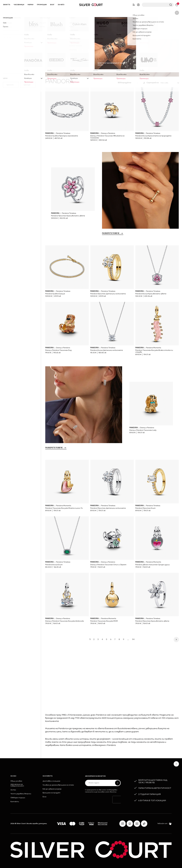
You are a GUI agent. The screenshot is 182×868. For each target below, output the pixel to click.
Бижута (7, 5)
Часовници (19, 5)
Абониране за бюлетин (95, 776)
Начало (6, 13)
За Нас (13, 790)
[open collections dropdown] (19, 68)
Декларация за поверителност (17, 785)
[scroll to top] (176, 764)
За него (61, 5)
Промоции (42, 5)
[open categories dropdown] (19, 28)
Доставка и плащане (51, 781)
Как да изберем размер (52, 789)
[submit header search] (171, 5)
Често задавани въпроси (21, 794)
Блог (52, 5)
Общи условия (16, 781)
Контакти (15, 802)
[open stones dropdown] (19, 58)
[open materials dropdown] (19, 38)
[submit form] (118, 783)
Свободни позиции (18, 798)
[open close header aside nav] (134, 5)
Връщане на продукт (51, 793)
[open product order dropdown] (170, 83)
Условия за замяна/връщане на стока (58, 785)
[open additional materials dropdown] (19, 48)
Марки (30, 5)
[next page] (176, 640)
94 (133, 639)
